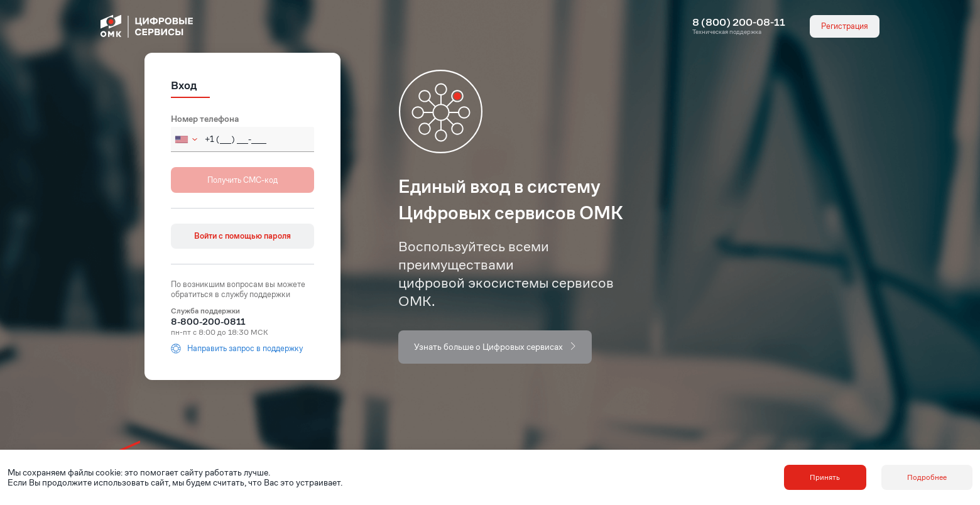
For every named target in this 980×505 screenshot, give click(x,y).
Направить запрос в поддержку (237, 349)
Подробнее (927, 477)
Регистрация (845, 26)
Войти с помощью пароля (242, 236)
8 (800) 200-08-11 (739, 23)
